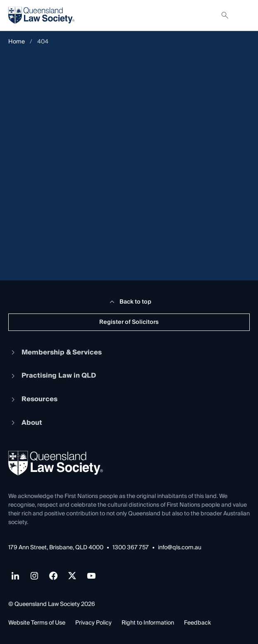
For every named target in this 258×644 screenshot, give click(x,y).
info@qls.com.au (180, 548)
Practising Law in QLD (52, 376)
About (25, 423)
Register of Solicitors (129, 322)
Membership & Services (55, 352)
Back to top (129, 302)
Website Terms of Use (37, 623)
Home (17, 42)
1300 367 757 (131, 548)
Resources (33, 399)
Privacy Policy (93, 623)
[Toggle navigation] (243, 15)
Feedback (197, 623)
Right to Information (148, 623)
